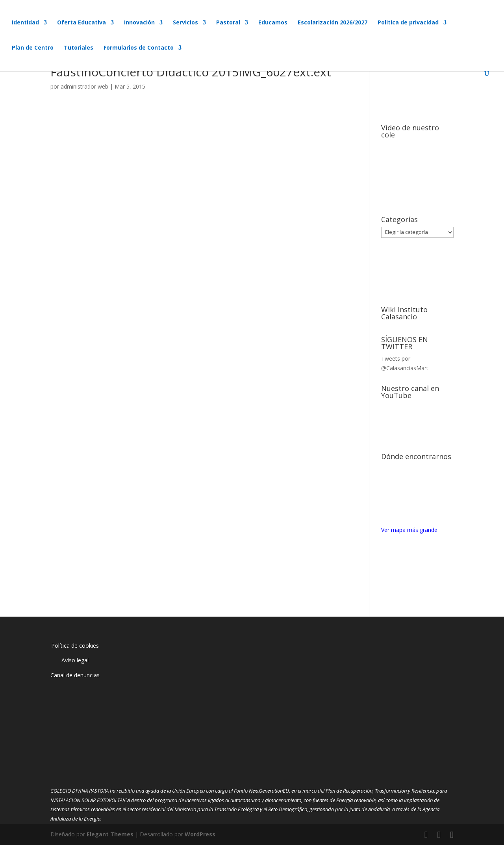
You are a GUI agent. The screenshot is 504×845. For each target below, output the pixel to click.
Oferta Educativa (82, 23)
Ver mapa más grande (409, 530)
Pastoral (228, 23)
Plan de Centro (33, 48)
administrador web (84, 86)
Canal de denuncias (75, 675)
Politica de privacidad (408, 23)
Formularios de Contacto (139, 48)
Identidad (25, 23)
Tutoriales (79, 48)
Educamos (273, 23)
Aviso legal (75, 660)
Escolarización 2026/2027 (333, 23)
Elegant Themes (110, 834)
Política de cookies (75, 646)
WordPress (200, 834)
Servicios (185, 23)
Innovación (139, 23)
